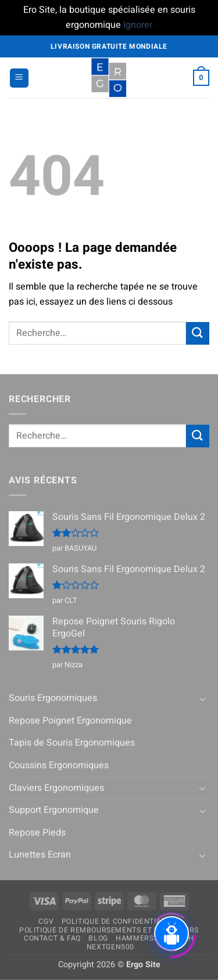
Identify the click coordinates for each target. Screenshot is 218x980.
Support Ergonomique (54, 810)
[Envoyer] (198, 333)
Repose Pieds (37, 833)
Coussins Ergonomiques (59, 765)
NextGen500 (110, 947)
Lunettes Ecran (40, 855)
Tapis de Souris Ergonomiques (72, 743)
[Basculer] (202, 699)
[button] (19, 78)
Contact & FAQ (52, 938)
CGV (46, 921)
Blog (98, 938)
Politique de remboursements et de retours (109, 930)
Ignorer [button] (138, 25)
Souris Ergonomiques (53, 698)
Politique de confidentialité (119, 921)
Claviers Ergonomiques (56, 788)
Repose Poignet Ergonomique (70, 721)
